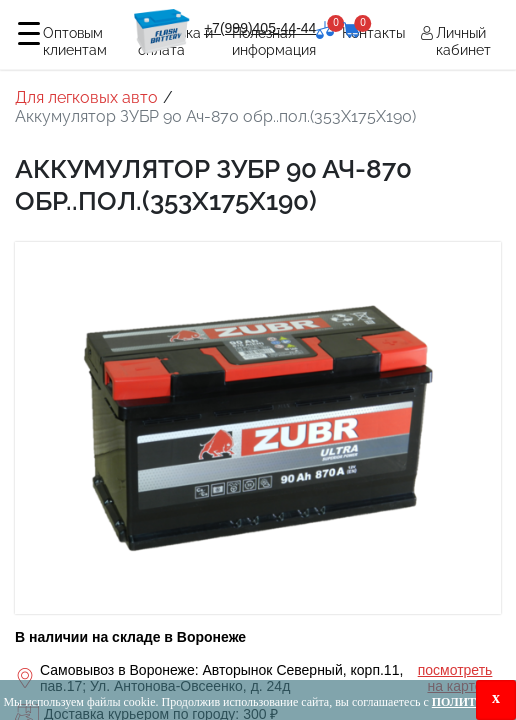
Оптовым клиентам (75, 41)
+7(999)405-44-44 (260, 28)
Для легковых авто (86, 97)
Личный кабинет (463, 41)
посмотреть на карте (455, 678)
